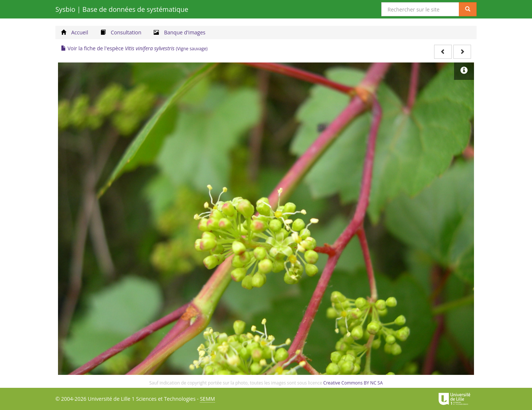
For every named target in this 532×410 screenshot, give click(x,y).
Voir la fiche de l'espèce (134, 48)
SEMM (207, 399)
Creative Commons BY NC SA (353, 383)
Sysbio (122, 9)
